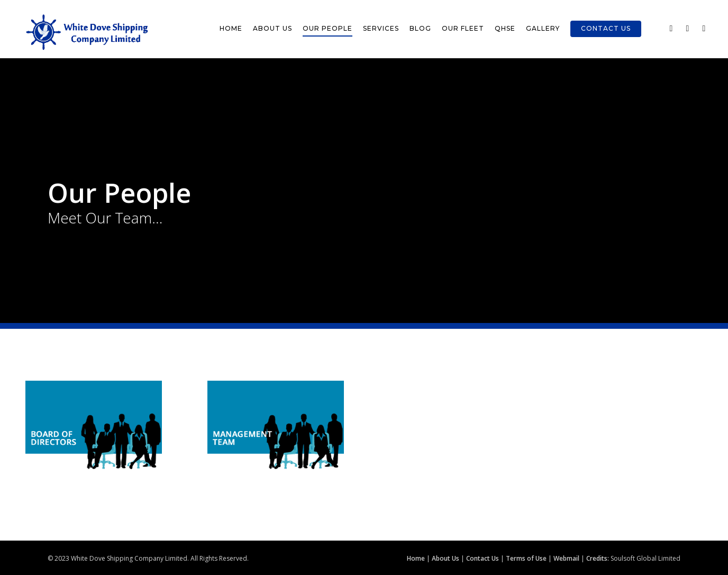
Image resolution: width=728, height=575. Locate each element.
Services (381, 28)
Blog (420, 28)
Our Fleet (463, 28)
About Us (272, 28)
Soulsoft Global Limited (645, 558)
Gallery (543, 28)
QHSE (505, 28)
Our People (327, 28)
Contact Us (606, 28)
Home (231, 28)
